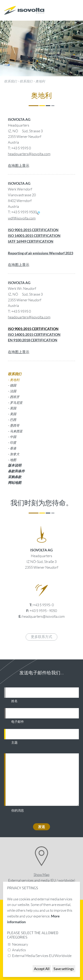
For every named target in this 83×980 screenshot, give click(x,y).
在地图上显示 (19, 165)
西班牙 (15, 397)
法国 (13, 391)
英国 (13, 408)
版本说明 (15, 465)
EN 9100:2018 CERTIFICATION (33, 340)
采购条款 (15, 477)
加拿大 (15, 454)
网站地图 (15, 483)
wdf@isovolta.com (22, 218)
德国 (13, 385)
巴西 (13, 420)
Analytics (19, 950)
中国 (13, 437)
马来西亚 (16, 431)
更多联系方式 (41, 637)
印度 (13, 442)
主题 (14, 743)
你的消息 (18, 811)
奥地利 (40, 81)
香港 (13, 448)
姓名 (14, 701)
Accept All (42, 969)
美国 (13, 414)
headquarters (18, 317)
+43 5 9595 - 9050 (43, 611)
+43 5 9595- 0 (43, 605)
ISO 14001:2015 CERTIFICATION (34, 334)
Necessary (20, 944)
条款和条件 (16, 471)
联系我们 (10, 81)
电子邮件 (18, 722)
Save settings (64, 969)
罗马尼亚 (16, 403)
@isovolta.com (39, 317)
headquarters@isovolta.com (29, 154)
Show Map (41, 875)
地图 (13, 460)
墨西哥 (15, 425)
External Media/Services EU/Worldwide (42, 956)
